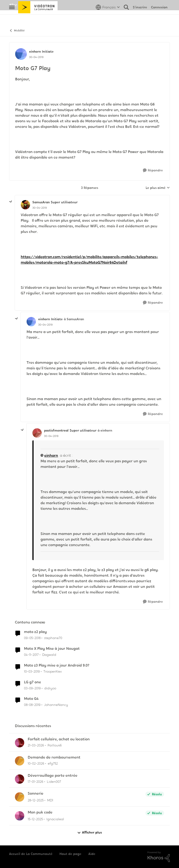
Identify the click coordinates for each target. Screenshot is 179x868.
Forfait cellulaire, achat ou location (59, 739)
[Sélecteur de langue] (108, 17)
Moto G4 (31, 699)
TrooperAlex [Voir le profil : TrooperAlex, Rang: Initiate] (53, 671)
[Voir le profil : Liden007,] (20, 779)
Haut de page (70, 854)
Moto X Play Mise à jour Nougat (52, 649)
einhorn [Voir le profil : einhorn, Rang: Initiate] (35, 51)
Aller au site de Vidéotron (31, 5)
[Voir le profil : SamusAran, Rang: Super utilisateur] (25, 205)
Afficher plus (89, 832)
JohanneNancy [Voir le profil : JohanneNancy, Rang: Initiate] (56, 705)
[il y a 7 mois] (35, 819)
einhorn (51, 455)
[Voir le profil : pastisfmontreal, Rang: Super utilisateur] (37, 433)
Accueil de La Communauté (31, 854)
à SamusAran (74, 319)
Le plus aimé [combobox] (158, 188)
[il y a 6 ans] (32, 688)
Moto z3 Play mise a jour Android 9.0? (57, 665)
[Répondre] (153, 170)
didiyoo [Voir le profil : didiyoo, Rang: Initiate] (50, 688)
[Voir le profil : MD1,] (20, 797)
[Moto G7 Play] (40, 208)
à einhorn (105, 430)
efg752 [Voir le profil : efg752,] (53, 763)
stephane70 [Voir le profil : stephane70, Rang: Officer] (53, 638)
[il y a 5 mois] (36, 764)
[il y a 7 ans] (32, 672)
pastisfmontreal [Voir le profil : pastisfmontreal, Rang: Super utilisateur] (56, 430)
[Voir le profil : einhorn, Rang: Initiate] (21, 54)
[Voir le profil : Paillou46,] (20, 743)
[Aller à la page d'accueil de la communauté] (38, 17)
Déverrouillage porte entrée (53, 776)
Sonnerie (36, 793)
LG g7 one (33, 682)
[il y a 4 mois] (36, 745)
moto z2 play (35, 632)
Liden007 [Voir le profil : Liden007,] (54, 781)
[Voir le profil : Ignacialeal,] (20, 816)
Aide (92, 854)
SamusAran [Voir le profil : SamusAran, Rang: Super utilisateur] (41, 202)
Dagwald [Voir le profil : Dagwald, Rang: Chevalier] (49, 655)
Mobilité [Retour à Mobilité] (17, 31)
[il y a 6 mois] (36, 781)
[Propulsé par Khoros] (159, 857)
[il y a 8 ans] (32, 638)
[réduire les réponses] (11, 202)
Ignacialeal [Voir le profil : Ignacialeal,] (55, 819)
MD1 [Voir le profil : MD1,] (50, 800)
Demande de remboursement (54, 757)
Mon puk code (40, 812)
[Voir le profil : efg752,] (20, 761)
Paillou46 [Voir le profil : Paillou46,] (55, 745)
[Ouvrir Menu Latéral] (12, 17)
